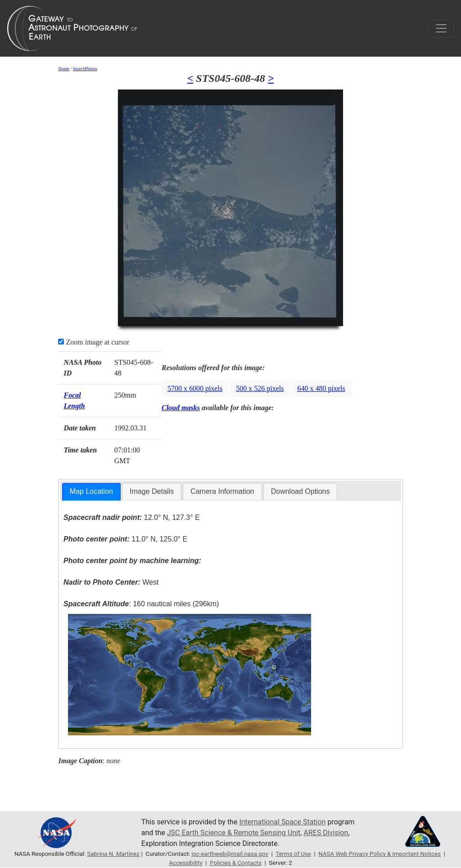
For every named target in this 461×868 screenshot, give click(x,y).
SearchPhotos (85, 69)
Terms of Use (293, 854)
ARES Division (326, 833)
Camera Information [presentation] (222, 491)
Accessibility (185, 863)
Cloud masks (181, 408)
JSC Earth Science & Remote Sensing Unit (234, 833)
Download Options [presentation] (301, 491)
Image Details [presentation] (152, 491)
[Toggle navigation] (441, 28)
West (111, 582)
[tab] (91, 492)
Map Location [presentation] (91, 491)
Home (63, 69)
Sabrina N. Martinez (113, 854)
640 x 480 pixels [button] (321, 388)
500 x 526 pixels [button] (260, 388)
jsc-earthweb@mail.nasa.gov (230, 854)
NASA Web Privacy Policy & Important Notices (380, 854)
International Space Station (282, 822)
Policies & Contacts (236, 863)
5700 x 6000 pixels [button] (195, 388)
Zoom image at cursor (94, 342)
